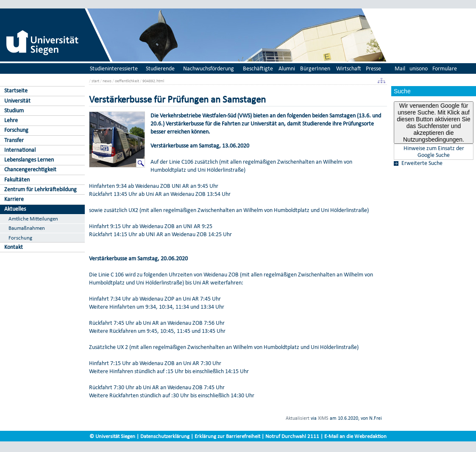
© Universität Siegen (112, 436)
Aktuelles (15, 209)
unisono (419, 68)
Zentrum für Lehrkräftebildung (40, 189)
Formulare (445, 68)
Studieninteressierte (114, 68)
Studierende (160, 68)
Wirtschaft (349, 68)
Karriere (14, 199)
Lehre (11, 120)
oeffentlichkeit (127, 81)
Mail (400, 68)
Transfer (14, 140)
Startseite (16, 91)
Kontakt (14, 247)
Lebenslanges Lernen (29, 160)
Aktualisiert (298, 418)
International (20, 150)
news (107, 81)
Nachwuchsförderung (209, 68)
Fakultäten (17, 180)
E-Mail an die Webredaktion (355, 436)
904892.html (153, 81)
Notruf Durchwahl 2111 (292, 436)
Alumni (287, 68)
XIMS (323, 418)
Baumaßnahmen (27, 228)
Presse (373, 68)
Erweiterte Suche (422, 163)
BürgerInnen (315, 68)
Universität (17, 101)
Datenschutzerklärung (165, 436)
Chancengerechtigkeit (30, 169)
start (95, 81)
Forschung (16, 130)
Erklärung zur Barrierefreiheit (227, 436)
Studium (14, 110)
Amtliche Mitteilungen (33, 219)
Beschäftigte (258, 68)
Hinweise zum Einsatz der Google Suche (434, 152)
